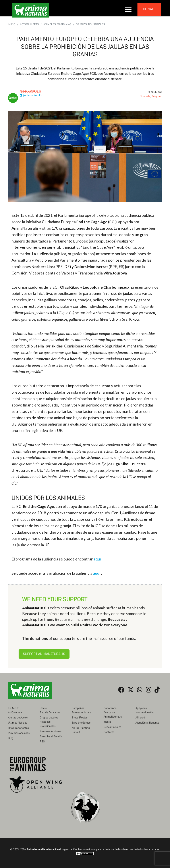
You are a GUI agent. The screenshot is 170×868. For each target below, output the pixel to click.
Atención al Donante (147, 723)
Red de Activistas (50, 712)
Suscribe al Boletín (51, 736)
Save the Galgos (81, 723)
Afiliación (141, 717)
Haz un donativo (145, 712)
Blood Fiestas (80, 717)
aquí (97, 559)
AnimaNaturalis (30, 92)
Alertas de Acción (18, 717)
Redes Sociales (112, 727)
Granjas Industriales (90, 24)
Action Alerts (29, 24)
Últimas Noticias (18, 723)
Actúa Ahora (15, 712)
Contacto (109, 732)
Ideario (107, 722)
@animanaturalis (31, 95)
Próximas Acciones (19, 733)
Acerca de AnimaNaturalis (113, 714)
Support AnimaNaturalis (44, 654)
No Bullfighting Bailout (81, 730)
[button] (128, 9)
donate (149, 9)
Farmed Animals (81, 712)
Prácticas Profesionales (48, 724)
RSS (42, 741)
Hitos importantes (18, 728)
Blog (11, 738)
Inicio (12, 24)
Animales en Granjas (57, 24)
